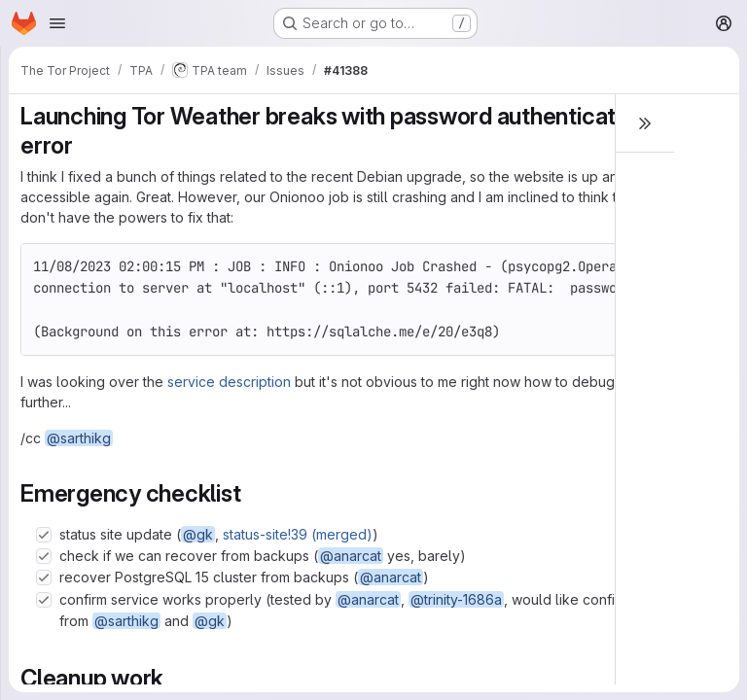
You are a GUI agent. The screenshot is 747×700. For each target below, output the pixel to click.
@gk (198, 534)
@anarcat (351, 556)
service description (229, 382)
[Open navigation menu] (57, 23)
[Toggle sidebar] (645, 123)
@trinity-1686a (456, 599)
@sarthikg (79, 438)
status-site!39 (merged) (298, 534)
